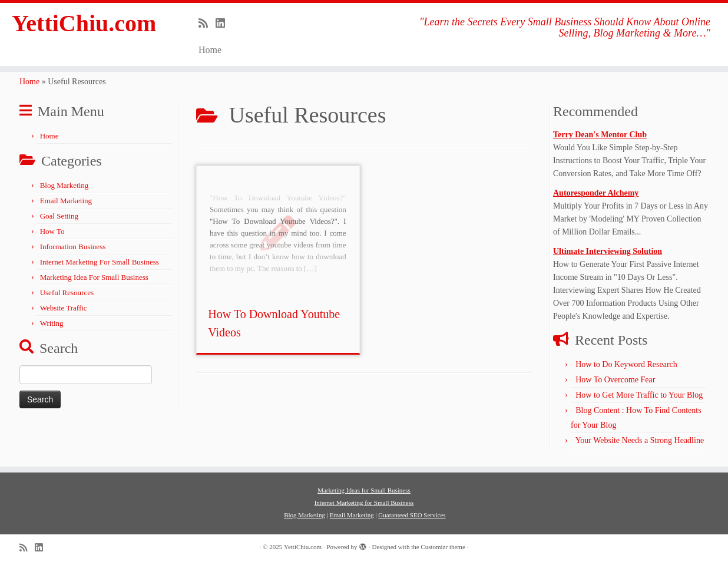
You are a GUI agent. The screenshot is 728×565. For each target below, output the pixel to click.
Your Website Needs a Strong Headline (640, 440)
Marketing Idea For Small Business (94, 277)
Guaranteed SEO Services (412, 515)
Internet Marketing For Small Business (100, 262)
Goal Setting (59, 216)
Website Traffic (64, 308)
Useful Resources (67, 293)
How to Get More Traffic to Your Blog (639, 395)
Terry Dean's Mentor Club (600, 135)
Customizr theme (443, 547)
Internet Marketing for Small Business (364, 503)
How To (52, 231)
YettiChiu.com (84, 23)
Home (210, 50)
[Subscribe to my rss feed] (207, 24)
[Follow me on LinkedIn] (224, 24)
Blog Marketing (64, 185)
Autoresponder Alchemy (596, 193)
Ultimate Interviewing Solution (608, 251)
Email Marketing (66, 201)
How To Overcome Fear (615, 380)
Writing (52, 323)
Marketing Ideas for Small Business (364, 490)
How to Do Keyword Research (626, 364)
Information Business (73, 247)
